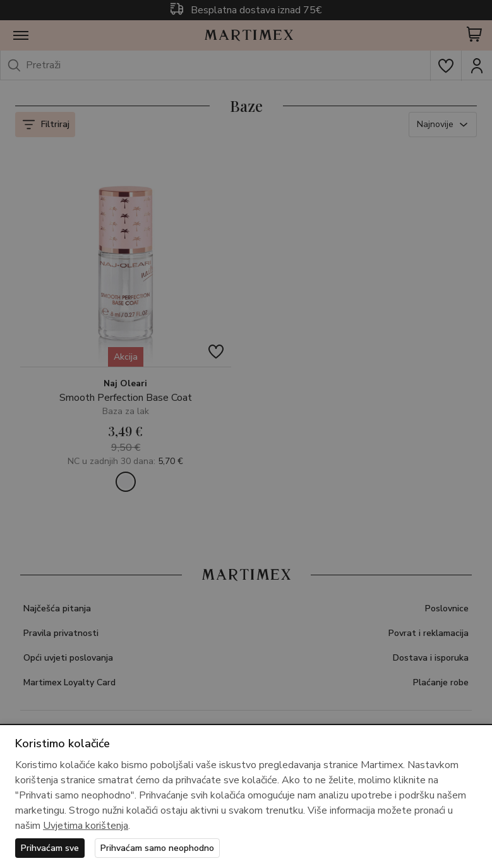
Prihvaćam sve (50, 848)
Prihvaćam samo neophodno (157, 848)
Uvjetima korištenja (86, 826)
